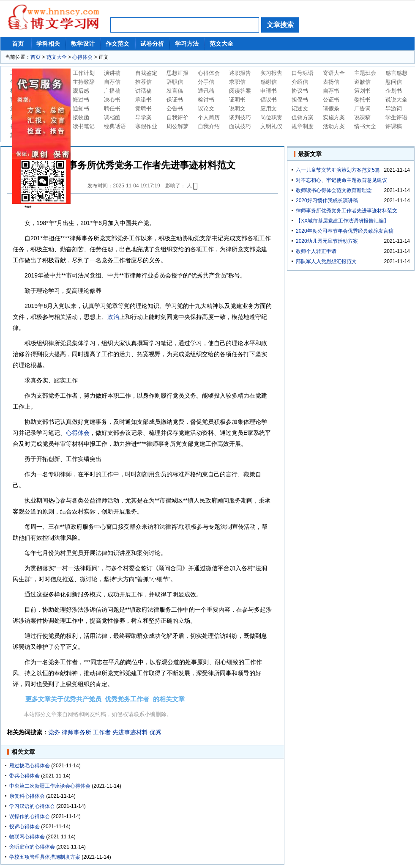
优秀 (156, 732)
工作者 (102, 732)
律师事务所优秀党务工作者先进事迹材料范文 (347, 211)
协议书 (300, 91)
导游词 (394, 108)
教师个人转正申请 (316, 251)
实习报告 (271, 73)
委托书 (362, 100)
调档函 (112, 117)
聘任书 (112, 108)
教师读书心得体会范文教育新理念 (334, 190)
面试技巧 (240, 126)
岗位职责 (271, 117)
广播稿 (112, 91)
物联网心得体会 (27, 837)
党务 (54, 732)
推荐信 (143, 82)
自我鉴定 (146, 73)
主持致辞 (84, 82)
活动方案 (334, 126)
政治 (113, 317)
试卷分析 (152, 44)
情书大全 (365, 126)
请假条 (331, 108)
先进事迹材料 (130, 732)
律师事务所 (76, 732)
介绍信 (300, 82)
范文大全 (221, 44)
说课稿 (362, 117)
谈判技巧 (240, 117)
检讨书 (206, 100)
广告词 (362, 108)
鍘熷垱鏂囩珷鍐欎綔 (41, 136)
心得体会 (82, 57)
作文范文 (117, 44)
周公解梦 (177, 126)
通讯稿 (206, 91)
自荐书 (331, 91)
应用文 (269, 108)
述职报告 (240, 73)
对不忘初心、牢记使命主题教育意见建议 (341, 180)
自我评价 (177, 117)
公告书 (175, 108)
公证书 (331, 100)
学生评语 (396, 117)
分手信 (206, 82)
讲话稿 (143, 91)
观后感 (81, 91)
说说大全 (396, 100)
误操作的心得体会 (30, 816)
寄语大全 (334, 73)
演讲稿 (112, 73)
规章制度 (303, 126)
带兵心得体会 (25, 776)
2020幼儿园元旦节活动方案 (327, 241)
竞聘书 (143, 108)
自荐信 (112, 82)
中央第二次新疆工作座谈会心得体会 (50, 786)
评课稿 (394, 126)
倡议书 (269, 100)
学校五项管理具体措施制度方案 (45, 857)
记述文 (300, 108)
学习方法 (187, 44)
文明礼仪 (271, 126)
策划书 (362, 91)
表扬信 (331, 82)
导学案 (143, 117)
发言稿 (175, 91)
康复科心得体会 (27, 796)
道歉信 (362, 82)
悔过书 (81, 100)
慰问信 (394, 82)
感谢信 (269, 82)
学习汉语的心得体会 (32, 806)
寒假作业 (146, 126)
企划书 (394, 91)
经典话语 (115, 126)
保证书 (175, 100)
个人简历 (209, 117)
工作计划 (84, 73)
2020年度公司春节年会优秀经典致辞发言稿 (345, 231)
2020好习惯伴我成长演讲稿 (327, 201)
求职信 (237, 82)
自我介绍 (209, 126)
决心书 (112, 100)
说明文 (237, 108)
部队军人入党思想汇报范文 (326, 261)
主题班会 (365, 73)
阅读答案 (240, 91)
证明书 (237, 100)
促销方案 (303, 117)
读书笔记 (84, 126)
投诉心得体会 (25, 827)
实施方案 (334, 117)
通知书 (81, 108)
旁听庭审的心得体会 (32, 847)
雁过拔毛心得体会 (30, 766)
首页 (18, 44)
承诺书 (143, 100)
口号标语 (303, 73)
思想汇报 (177, 73)
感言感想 (396, 73)
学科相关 (48, 44)
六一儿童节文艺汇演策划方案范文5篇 (338, 170)
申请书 (269, 91)
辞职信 (175, 82)
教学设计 (83, 44)
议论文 (206, 108)
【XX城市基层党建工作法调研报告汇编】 (342, 221)
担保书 (300, 100)
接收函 (81, 117)
